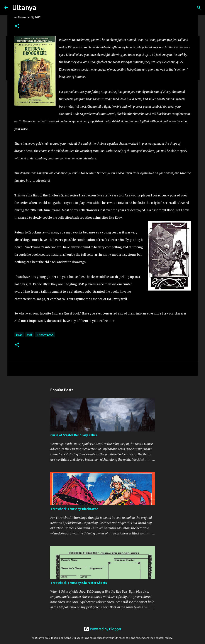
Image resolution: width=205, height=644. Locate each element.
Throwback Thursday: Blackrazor (74, 509)
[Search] (42, 8)
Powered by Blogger (103, 629)
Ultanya (24, 7)
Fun (29, 335)
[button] (17, 26)
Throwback (45, 335)
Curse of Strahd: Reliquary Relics (74, 435)
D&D (19, 335)
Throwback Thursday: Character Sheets (79, 583)
